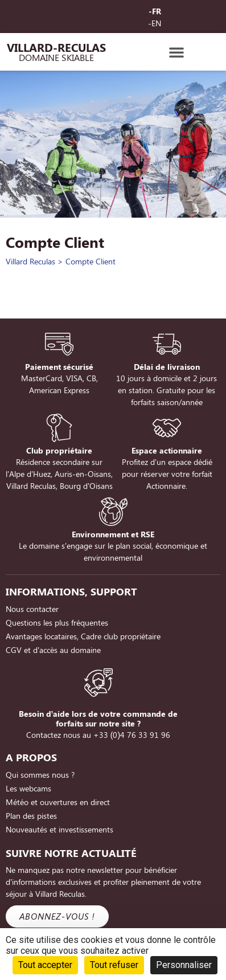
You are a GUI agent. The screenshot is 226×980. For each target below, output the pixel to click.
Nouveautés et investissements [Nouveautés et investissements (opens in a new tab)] (59, 829)
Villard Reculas (30, 261)
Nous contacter (32, 609)
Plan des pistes (31, 816)
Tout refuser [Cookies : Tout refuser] (114, 965)
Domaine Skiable (56, 57)
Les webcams (28, 788)
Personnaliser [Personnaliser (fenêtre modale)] (184, 965)
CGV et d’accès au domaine (53, 650)
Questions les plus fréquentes (57, 622)
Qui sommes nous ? (40, 775)
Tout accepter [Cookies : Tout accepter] (45, 965)
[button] (176, 52)
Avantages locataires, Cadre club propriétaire (83, 636)
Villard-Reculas (56, 47)
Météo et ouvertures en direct (58, 802)
